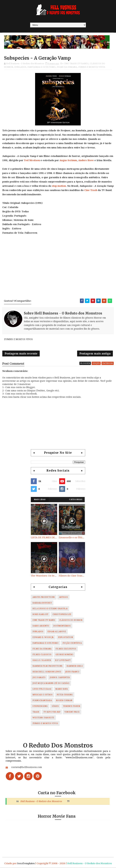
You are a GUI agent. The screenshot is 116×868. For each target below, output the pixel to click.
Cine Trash (91, 190)
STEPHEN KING (40, 707)
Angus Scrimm (68, 160)
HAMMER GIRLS (75, 666)
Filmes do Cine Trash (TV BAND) (72, 576)
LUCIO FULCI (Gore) (42, 689)
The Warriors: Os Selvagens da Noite (44, 576)
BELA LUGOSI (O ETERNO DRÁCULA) (50, 609)
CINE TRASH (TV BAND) (76, 64)
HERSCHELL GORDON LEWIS (47, 672)
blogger (85, 364)
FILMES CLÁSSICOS (42, 655)
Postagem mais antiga (95, 354)
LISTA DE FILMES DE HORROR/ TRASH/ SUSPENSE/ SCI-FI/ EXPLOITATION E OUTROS (44, 538)
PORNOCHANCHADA (42, 701)
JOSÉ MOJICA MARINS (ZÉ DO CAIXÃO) (51, 684)
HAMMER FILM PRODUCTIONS (47, 666)
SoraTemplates (26, 864)
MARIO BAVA (62, 689)
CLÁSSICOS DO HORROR (71, 620)
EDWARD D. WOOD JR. (43, 638)
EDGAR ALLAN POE (57, 632)
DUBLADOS (20, 67)
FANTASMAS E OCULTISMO (42, 67)
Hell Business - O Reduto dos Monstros (41, 802)
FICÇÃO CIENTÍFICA (72, 643)
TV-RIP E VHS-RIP (52, 712)
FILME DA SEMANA (67, 67)
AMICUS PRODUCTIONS (44, 597)
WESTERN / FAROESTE (43, 718)
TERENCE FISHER (72, 707)
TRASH (36, 712)
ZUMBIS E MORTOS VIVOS (92, 67)
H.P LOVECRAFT (63, 661)
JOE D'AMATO (39, 678)
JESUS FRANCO (72, 672)
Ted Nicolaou (32, 160)
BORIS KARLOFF (40, 615)
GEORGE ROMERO (64, 655)
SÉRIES (55, 707)
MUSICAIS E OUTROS (43, 695)
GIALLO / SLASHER (42, 661)
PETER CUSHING (65, 695)
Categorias (76, 500)
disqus (96, 364)
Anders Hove (86, 160)
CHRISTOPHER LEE (62, 615)
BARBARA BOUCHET (42, 603)
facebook (108, 364)
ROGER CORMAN (64, 701)
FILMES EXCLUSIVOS (66, 649)
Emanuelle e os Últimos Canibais (72, 538)
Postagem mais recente (21, 354)
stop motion (59, 186)
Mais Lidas (40, 500)
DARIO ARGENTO (41, 626)
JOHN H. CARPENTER (60, 678)
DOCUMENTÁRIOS (62, 626)
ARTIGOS (63, 597)
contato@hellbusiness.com (27, 767)
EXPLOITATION (65, 638)
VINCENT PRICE (72, 712)
